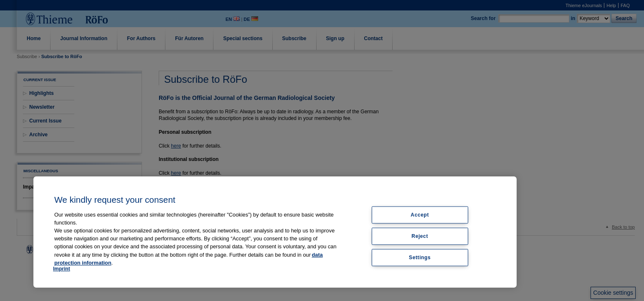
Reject (420, 236)
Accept (420, 215)
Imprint (62, 269)
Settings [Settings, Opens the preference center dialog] (420, 257)
